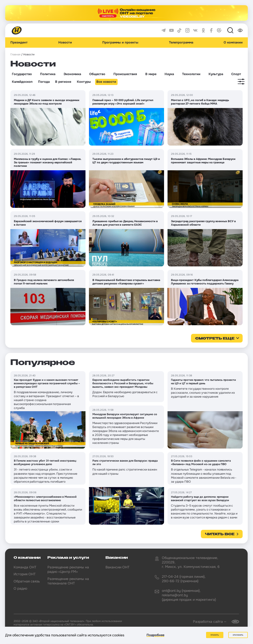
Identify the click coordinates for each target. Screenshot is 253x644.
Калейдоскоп (22, 82)
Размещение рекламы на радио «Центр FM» (68, 569)
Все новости (106, 82)
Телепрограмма (181, 43)
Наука (169, 74)
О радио (20, 588)
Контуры (84, 82)
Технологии (191, 74)
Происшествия (125, 74)
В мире (151, 74)
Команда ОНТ (25, 567)
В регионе (63, 82)
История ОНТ (25, 574)
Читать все (220, 534)
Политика (48, 74)
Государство (22, 74)
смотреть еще (215, 339)
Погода (44, 82)
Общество (97, 74)
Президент (19, 43)
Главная (15, 54)
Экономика (72, 74)
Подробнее (155, 635)
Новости (65, 43)
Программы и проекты (120, 43)
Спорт (236, 74)
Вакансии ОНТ (117, 567)
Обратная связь (27, 581)
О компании (233, 43)
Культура (216, 74)
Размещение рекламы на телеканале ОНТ (68, 581)
